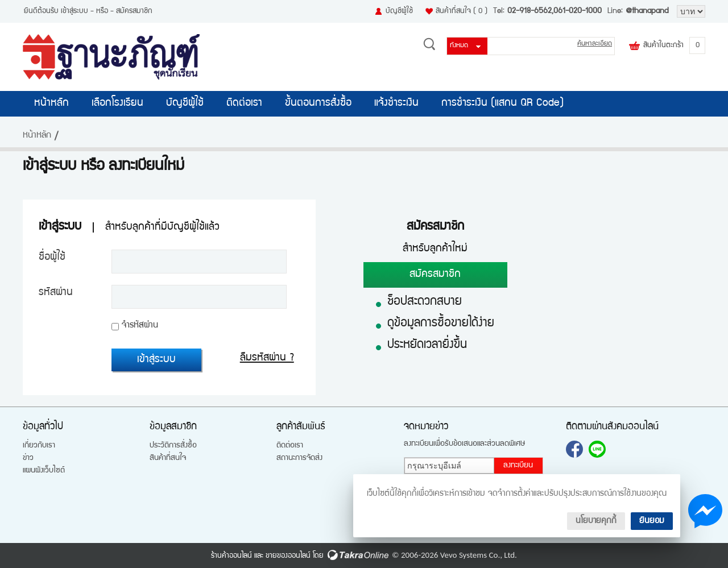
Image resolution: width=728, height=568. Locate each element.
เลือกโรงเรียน (117, 103)
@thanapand (647, 11)
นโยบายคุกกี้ (596, 521)
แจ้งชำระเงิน (396, 103)
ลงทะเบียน (518, 466)
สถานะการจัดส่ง (299, 458)
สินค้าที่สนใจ (462, 11)
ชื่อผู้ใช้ (52, 258)
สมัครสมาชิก (134, 11)
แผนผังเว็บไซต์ (44, 471)
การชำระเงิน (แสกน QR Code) (502, 103)
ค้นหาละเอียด (595, 44)
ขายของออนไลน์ (288, 556)
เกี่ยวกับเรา (39, 446)
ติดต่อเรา (244, 103)
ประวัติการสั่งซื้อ (173, 446)
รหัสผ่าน (56, 293)
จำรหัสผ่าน (140, 326)
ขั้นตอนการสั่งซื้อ (318, 103)
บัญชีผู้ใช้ (399, 11)
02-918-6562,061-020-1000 (555, 11)
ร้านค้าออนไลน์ (231, 556)
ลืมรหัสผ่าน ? (267, 358)
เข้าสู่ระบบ (75, 11)
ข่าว (28, 458)
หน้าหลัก (51, 103)
